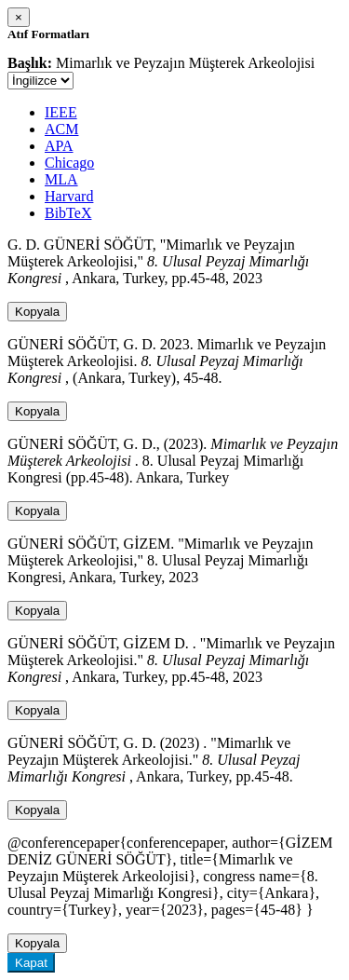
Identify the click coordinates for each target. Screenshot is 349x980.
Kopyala (37, 312)
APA (59, 146)
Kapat (31, 963)
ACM (61, 129)
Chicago (69, 163)
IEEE (61, 112)
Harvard (69, 196)
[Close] (19, 17)
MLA (61, 179)
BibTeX (68, 213)
